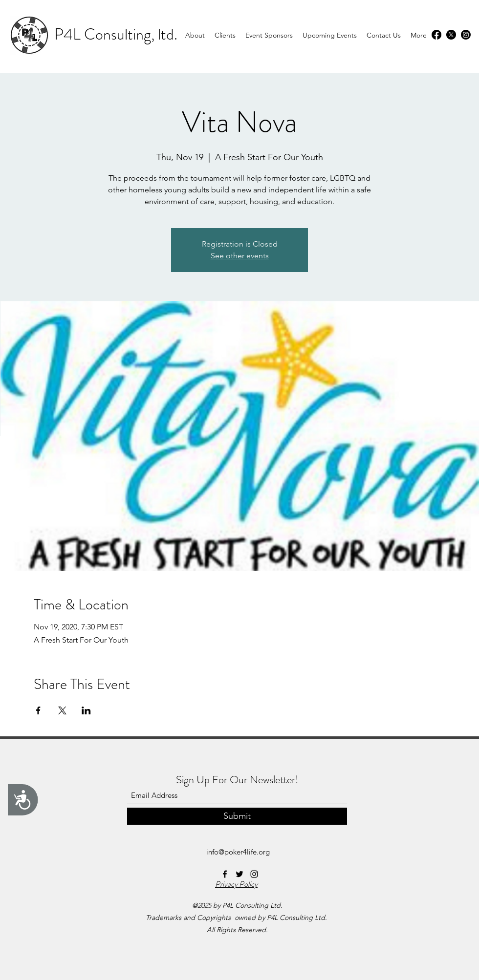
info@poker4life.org (238, 852)
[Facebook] (436, 35)
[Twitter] (451, 35)
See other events (240, 256)
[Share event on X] (62, 710)
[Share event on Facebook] (38, 710)
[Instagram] (466, 35)
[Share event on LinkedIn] (86, 710)
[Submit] (237, 816)
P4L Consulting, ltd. (116, 34)
